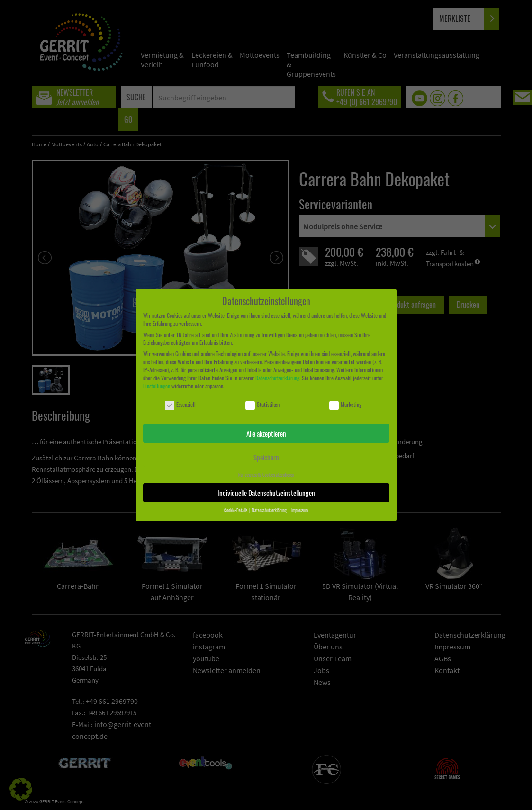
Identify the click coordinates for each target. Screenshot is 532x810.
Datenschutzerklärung (277, 378)
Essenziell (180, 405)
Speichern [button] (266, 457)
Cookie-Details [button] (236, 510)
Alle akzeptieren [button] (266, 433)
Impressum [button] (300, 510)
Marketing (345, 405)
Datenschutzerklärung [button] (270, 510)
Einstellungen (157, 386)
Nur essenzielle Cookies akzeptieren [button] (266, 475)
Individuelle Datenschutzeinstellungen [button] (266, 493)
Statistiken (262, 405)
